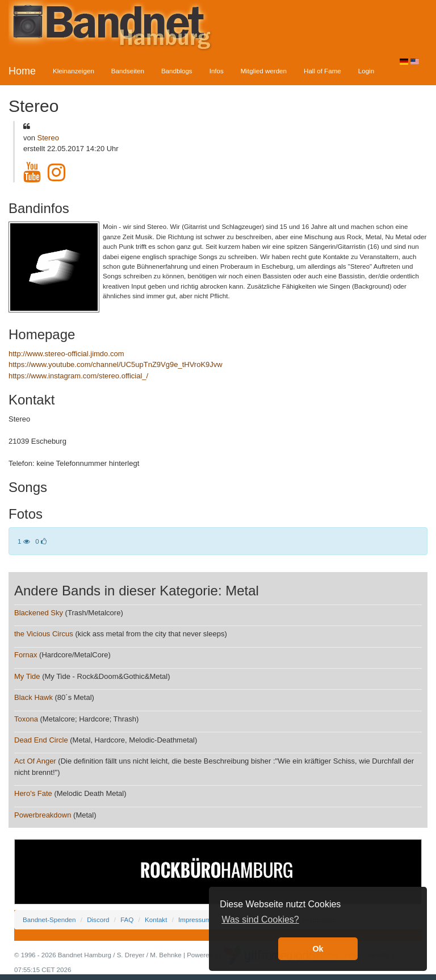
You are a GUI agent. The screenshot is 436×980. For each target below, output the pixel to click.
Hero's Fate (33, 793)
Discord (98, 919)
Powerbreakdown (43, 815)
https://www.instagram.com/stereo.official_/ (78, 376)
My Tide (27, 676)
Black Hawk (33, 697)
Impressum (194, 919)
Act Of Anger (35, 761)
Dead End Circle (41, 740)
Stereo (48, 138)
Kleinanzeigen (74, 71)
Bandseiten (128, 71)
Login (366, 71)
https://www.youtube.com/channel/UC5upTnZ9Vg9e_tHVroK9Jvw (116, 364)
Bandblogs (177, 71)
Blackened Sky (39, 613)
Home (22, 71)
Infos (217, 71)
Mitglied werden (264, 71)
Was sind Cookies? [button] (260, 919)
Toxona (26, 719)
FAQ (127, 919)
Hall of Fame (322, 71)
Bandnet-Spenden (49, 919)
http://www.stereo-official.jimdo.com (66, 354)
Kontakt (156, 919)
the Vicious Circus (44, 634)
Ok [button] (318, 949)
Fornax (26, 655)
